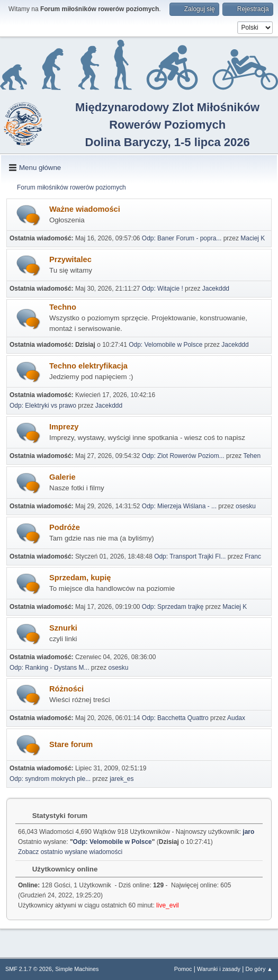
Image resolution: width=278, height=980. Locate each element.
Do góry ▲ (259, 969)
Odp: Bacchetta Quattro (175, 718)
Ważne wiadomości (85, 209)
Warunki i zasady (219, 969)
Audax (236, 718)
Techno (63, 307)
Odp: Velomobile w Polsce (165, 345)
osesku (246, 506)
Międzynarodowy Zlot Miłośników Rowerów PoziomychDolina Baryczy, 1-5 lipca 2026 (167, 125)
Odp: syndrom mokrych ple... (50, 779)
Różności (66, 689)
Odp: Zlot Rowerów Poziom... (183, 456)
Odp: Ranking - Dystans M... (50, 668)
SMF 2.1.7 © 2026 (29, 969)
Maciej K (253, 238)
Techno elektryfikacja (88, 366)
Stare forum (71, 744)
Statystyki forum (55, 816)
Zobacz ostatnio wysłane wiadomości (70, 852)
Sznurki (63, 628)
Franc (253, 556)
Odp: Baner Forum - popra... (182, 238)
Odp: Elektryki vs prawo (43, 406)
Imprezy (64, 427)
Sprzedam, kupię (80, 578)
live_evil (168, 905)
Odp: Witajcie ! (163, 289)
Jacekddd (216, 289)
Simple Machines (77, 969)
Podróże (65, 527)
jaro (248, 832)
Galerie (62, 477)
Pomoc (183, 969)
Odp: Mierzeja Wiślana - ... (179, 506)
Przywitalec (70, 259)
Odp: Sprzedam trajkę (173, 607)
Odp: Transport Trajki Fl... (190, 556)
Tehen (252, 456)
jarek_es (122, 779)
